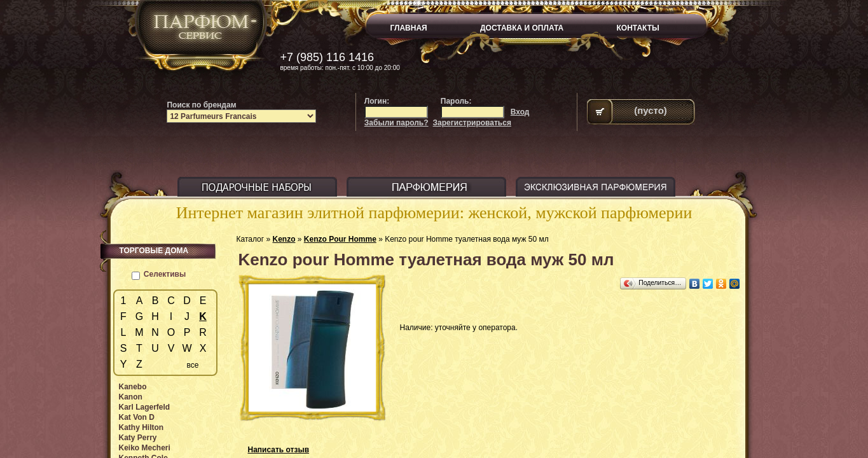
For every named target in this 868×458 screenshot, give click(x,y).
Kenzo (284, 239)
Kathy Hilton (141, 427)
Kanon (131, 397)
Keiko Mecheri (145, 448)
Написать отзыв (279, 450)
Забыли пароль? (396, 123)
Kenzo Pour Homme (340, 239)
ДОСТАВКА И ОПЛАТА (522, 28)
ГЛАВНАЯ (409, 28)
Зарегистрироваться (472, 123)
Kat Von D (137, 417)
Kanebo (133, 387)
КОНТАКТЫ (638, 28)
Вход (520, 112)
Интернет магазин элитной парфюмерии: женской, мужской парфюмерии (434, 213)
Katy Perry (138, 438)
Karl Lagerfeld (145, 407)
